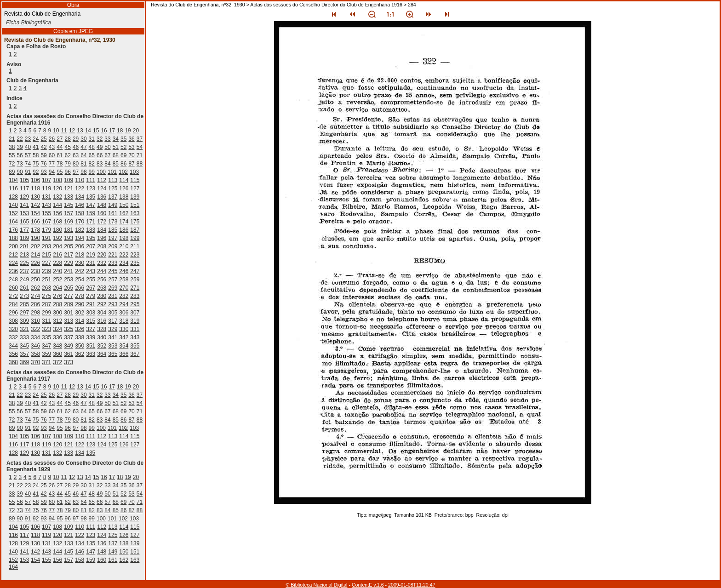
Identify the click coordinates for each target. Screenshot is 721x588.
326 (80, 329)
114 (124, 180)
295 (135, 304)
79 (68, 164)
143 (46, 205)
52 (123, 147)
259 (135, 280)
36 (131, 139)
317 (113, 321)
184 (102, 230)
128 (13, 197)
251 (46, 280)
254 (80, 280)
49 (100, 147)
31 (92, 139)
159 (91, 213)
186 (124, 230)
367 (135, 354)
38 (12, 147)
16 (104, 131)
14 (88, 131)
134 (80, 197)
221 (113, 255)
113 (113, 180)
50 (107, 147)
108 (57, 180)
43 (52, 147)
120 (57, 188)
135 (91, 197)
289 (69, 304)
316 (102, 321)
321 (24, 329)
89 (12, 172)
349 (69, 346)
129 (24, 197)
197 (113, 238)
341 (113, 337)
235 (135, 263)
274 (35, 296)
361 (69, 354)
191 (46, 238)
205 (69, 246)
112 (102, 180)
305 (113, 313)
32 (100, 139)
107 (46, 180)
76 (43, 164)
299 (46, 313)
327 (91, 329)
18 (120, 131)
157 (69, 213)
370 (35, 362)
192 (57, 238)
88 (140, 164)
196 (102, 238)
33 (107, 139)
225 (24, 263)
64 (83, 155)
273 (24, 296)
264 (57, 288)
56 (20, 155)
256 (102, 280)
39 (20, 147)
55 (12, 155)
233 (113, 263)
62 (68, 155)
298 (35, 313)
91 (28, 172)
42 (43, 147)
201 (24, 246)
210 (124, 246)
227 (46, 263)
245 (113, 271)
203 (46, 246)
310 (35, 321)
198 (124, 238)
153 (24, 213)
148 (102, 205)
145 (69, 205)
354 (124, 346)
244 (102, 271)
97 (76, 172)
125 (113, 188)
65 (92, 155)
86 (123, 164)
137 (113, 197)
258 (124, 280)
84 (107, 164)
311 (46, 321)
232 (102, 263)
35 (123, 139)
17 (112, 131)
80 (76, 164)
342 (124, 337)
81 (83, 164)
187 (135, 230)
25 (43, 139)
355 (135, 346)
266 (80, 288)
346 (35, 346)
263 (46, 288)
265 (69, 288)
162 (124, 213)
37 (140, 139)
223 (135, 255)
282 (124, 296)
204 (57, 246)
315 (91, 321)
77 (52, 164)
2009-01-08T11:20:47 (412, 585)
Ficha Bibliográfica (29, 23)
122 (80, 188)
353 (113, 346)
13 (80, 131)
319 (135, 321)
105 (24, 180)
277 (69, 296)
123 (91, 188)
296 (13, 313)
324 (57, 329)
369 (24, 362)
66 (100, 155)
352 (102, 346)
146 (80, 205)
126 (124, 188)
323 (46, 329)
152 (13, 213)
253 (69, 280)
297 (24, 313)
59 (43, 155)
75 (36, 164)
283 (135, 296)
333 (24, 337)
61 (60, 155)
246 (124, 271)
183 (91, 230)
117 (24, 188)
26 (52, 139)
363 (91, 354)
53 (131, 147)
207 (91, 246)
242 (80, 271)
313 (69, 321)
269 (113, 288)
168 (57, 222)
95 (60, 172)
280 (102, 296)
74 (28, 164)
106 (35, 180)
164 (13, 222)
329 (113, 329)
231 (91, 263)
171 (91, 222)
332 (13, 337)
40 (28, 147)
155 (46, 213)
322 (35, 329)
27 (60, 139)
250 (35, 280)
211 (135, 246)
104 (13, 180)
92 (36, 172)
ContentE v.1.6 (368, 585)
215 (46, 255)
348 (57, 346)
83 (100, 164)
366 (124, 354)
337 (69, 337)
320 (13, 329)
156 (57, 213)
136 (102, 197)
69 (123, 155)
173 (113, 222)
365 (113, 354)
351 (91, 346)
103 (134, 172)
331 (135, 329)
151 (135, 205)
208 (102, 246)
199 (135, 238)
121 (69, 188)
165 (24, 222)
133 (69, 197)
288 (57, 304)
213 (24, 255)
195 (91, 238)
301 (69, 313)
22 (20, 139)
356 (13, 354)
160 (102, 213)
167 (46, 222)
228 (57, 263)
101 (112, 172)
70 (131, 155)
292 (102, 304)
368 (13, 362)
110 (80, 180)
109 (69, 180)
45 (68, 147)
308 (13, 321)
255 (91, 280)
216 (57, 255)
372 (57, 362)
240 (57, 271)
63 (76, 155)
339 (91, 337)
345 (24, 346)
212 (13, 255)
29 (76, 139)
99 (92, 172)
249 (24, 280)
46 (76, 147)
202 (35, 246)
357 (24, 354)
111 (91, 180)
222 (124, 255)
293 (113, 304)
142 (35, 205)
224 (13, 263)
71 (140, 155)
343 (135, 337)
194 (80, 238)
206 (80, 246)
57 (28, 155)
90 (20, 172)
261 (24, 288)
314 (80, 321)
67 (107, 155)
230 (80, 263)
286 (35, 304)
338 (80, 337)
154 (35, 213)
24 (36, 139)
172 (102, 222)
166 (35, 222)
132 (57, 197)
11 (64, 131)
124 (102, 188)
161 (113, 213)
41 (36, 147)
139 (135, 197)
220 (102, 255)
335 (46, 337)
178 (35, 230)
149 (113, 205)
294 (124, 304)
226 (35, 263)
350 (80, 346)
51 (116, 147)
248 (13, 280)
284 (13, 304)
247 (135, 271)
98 (83, 172)
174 (124, 222)
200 (13, 246)
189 (24, 238)
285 (24, 304)
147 (91, 205)
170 (80, 222)
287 (46, 304)
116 (13, 188)
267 (91, 288)
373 (69, 362)
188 (13, 238)
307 (135, 313)
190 (35, 238)
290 (80, 304)
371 (46, 362)
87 (131, 164)
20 (136, 131)
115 (135, 180)
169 (69, 222)
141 (24, 205)
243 (91, 271)
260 (13, 288)
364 (102, 354)
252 (57, 280)
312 (57, 321)
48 (92, 147)
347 (46, 346)
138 (124, 197)
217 (69, 255)
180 (57, 230)
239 (46, 271)
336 (57, 337)
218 (80, 255)
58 (36, 155)
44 (60, 147)
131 (46, 197)
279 (91, 296)
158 (80, 213)
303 (91, 313)
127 (135, 188)
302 (80, 313)
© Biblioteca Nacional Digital (316, 585)
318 (124, 321)
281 (113, 296)
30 (83, 139)
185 (113, 230)
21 (12, 139)
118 (35, 188)
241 (69, 271)
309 (24, 321)
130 (35, 197)
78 (60, 164)
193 (69, 238)
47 (83, 147)
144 (57, 205)
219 (91, 255)
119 (46, 188)
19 (128, 131)
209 (113, 246)
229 (69, 263)
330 (124, 329)
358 (35, 354)
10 (56, 131)
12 (72, 131)
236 (13, 271)
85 (116, 164)
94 (52, 172)
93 (43, 172)
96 (68, 172)
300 (57, 313)
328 (102, 329)
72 (12, 164)
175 (135, 222)
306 (124, 313)
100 (101, 172)
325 (69, 329)
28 (68, 139)
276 (57, 296)
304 (102, 313)
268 (102, 288)
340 (102, 337)
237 (24, 271)
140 (13, 205)
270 (124, 288)
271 (135, 288)
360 (57, 354)
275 (46, 296)
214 (35, 255)
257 (113, 280)
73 (20, 164)
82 (92, 164)
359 (46, 354)
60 (52, 155)
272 (13, 296)
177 (24, 230)
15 (96, 131)
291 (91, 304)
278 (80, 296)
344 (13, 346)
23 (28, 139)
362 (80, 354)
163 (135, 213)
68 (116, 155)
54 (140, 147)
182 (80, 230)
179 (46, 230)
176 (13, 230)
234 (124, 263)
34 (116, 139)
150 (124, 205)
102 (123, 172)
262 (35, 288)
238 (35, 271)
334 (35, 337)
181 (69, 230)
